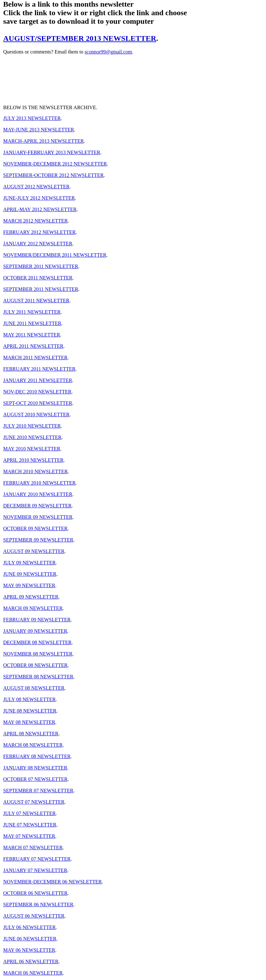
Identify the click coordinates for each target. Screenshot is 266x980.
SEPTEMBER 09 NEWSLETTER (38, 540)
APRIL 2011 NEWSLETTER (33, 346)
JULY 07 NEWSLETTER (29, 813)
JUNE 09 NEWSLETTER (30, 574)
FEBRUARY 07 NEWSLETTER (37, 859)
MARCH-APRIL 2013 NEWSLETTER (44, 141)
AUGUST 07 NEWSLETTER (34, 802)
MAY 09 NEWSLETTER (29, 585)
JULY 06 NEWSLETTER (29, 927)
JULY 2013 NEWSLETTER (32, 118)
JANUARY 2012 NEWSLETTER (38, 244)
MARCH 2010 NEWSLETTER (36, 471)
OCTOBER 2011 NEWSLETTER (38, 278)
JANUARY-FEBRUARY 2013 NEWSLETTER (52, 152)
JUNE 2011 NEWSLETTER (32, 323)
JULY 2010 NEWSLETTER (32, 426)
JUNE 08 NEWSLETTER (30, 711)
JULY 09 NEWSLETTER (29, 563)
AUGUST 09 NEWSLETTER (34, 551)
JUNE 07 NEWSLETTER (30, 825)
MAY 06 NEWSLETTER (29, 950)
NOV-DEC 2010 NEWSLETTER (37, 392)
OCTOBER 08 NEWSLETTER (35, 665)
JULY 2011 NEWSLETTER (32, 312)
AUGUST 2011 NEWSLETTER (36, 301)
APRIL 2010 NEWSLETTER (33, 460)
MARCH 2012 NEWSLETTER (36, 221)
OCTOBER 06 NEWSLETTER (35, 893)
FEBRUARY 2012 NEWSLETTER (39, 232)
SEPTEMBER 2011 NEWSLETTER (41, 266)
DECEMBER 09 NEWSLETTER (37, 506)
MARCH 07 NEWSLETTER (33, 848)
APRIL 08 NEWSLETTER (31, 734)
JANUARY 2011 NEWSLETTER (38, 380)
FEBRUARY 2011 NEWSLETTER (39, 369)
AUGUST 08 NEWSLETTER (34, 688)
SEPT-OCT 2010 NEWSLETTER (38, 403)
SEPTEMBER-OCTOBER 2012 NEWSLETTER (53, 175)
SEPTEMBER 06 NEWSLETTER (38, 905)
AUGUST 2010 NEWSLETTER (36, 415)
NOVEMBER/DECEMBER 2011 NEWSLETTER (55, 255)
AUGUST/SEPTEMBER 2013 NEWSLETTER (80, 38)
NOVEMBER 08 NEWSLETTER (38, 654)
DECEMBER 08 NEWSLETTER (37, 642)
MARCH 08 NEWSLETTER (33, 745)
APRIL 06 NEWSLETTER (31, 961)
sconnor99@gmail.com (108, 52)
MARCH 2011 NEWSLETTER (35, 358)
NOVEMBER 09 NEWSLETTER (38, 517)
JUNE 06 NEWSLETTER (30, 939)
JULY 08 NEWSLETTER (29, 699)
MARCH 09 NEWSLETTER (33, 608)
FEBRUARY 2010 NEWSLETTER (39, 483)
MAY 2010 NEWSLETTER (32, 449)
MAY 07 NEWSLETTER (29, 836)
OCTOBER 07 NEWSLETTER (35, 779)
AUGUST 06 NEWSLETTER (34, 916)
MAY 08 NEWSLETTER (29, 722)
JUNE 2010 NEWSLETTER (32, 437)
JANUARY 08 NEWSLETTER (35, 768)
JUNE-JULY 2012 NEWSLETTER (39, 198)
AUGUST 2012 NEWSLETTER (36, 187)
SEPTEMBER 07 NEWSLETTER (38, 791)
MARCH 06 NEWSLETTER (33, 973)
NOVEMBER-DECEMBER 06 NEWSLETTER (52, 882)
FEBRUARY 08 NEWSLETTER (37, 756)
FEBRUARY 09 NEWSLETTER (37, 620)
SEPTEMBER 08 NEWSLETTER (38, 677)
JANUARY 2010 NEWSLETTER (38, 494)
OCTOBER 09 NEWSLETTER (35, 528)
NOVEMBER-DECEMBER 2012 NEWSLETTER (55, 164)
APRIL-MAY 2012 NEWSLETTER (40, 209)
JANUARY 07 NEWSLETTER (35, 870)
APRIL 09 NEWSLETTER (31, 597)
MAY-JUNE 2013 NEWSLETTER (39, 130)
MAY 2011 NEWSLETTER (32, 335)
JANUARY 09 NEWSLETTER (35, 631)
